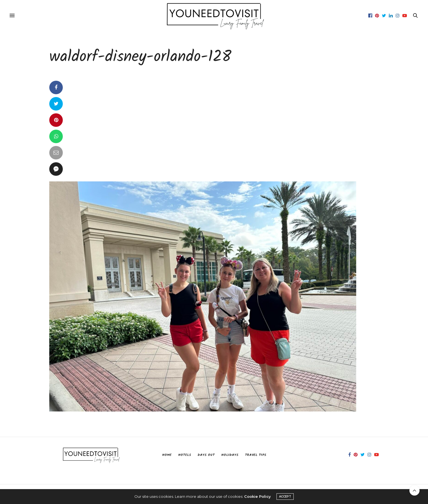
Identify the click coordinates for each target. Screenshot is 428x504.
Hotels (185, 455)
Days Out (206, 455)
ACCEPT (285, 497)
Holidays (230, 455)
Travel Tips (256, 455)
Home (167, 455)
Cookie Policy (258, 496)
